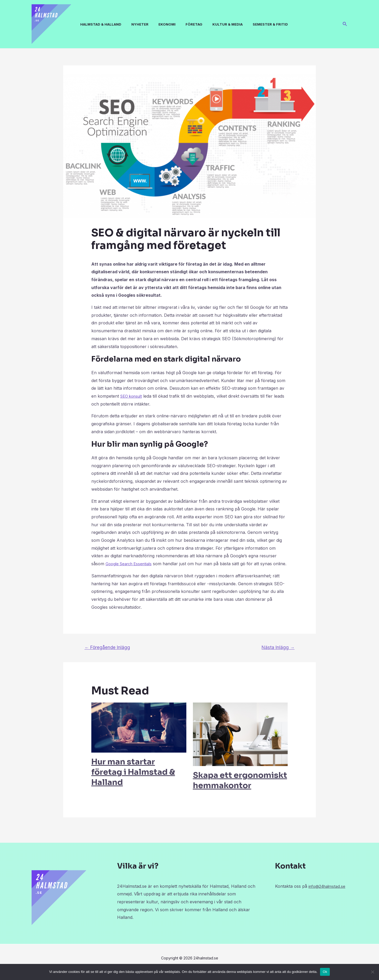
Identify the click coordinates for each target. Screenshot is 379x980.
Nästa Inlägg (278, 655)
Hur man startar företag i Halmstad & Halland (133, 780)
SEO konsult (133, 396)
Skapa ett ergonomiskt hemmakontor (240, 788)
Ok (325, 972)
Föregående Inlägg (107, 655)
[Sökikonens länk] (345, 24)
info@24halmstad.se (295, 902)
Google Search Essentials (131, 564)
